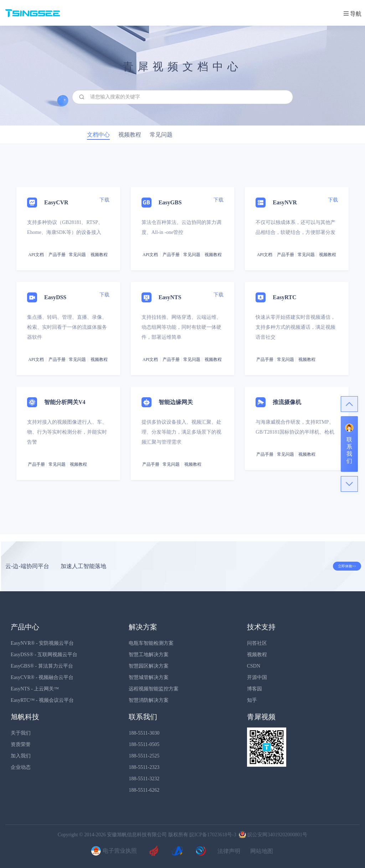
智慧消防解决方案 (149, 700)
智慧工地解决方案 (149, 655)
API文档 (36, 255)
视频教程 (257, 655)
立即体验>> (347, 566)
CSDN (254, 666)
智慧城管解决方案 (149, 677)
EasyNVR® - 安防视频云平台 (42, 643)
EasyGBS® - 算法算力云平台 (42, 666)
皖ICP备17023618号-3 (213, 835)
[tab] (182, 339)
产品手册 (57, 255)
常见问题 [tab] (161, 135)
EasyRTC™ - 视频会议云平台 (42, 700)
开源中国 (257, 677)
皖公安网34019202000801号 (272, 835)
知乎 (252, 700)
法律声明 (229, 851)
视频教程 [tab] (130, 135)
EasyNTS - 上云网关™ (35, 689)
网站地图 (262, 851)
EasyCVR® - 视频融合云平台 (42, 677)
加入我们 (21, 756)
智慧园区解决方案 (149, 666)
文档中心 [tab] (98, 135)
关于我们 (21, 733)
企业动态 (21, 767)
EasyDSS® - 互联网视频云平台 (44, 655)
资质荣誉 (21, 744)
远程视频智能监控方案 (154, 689)
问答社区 (257, 643)
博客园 (255, 689)
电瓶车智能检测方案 (151, 643)
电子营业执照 (113, 851)
